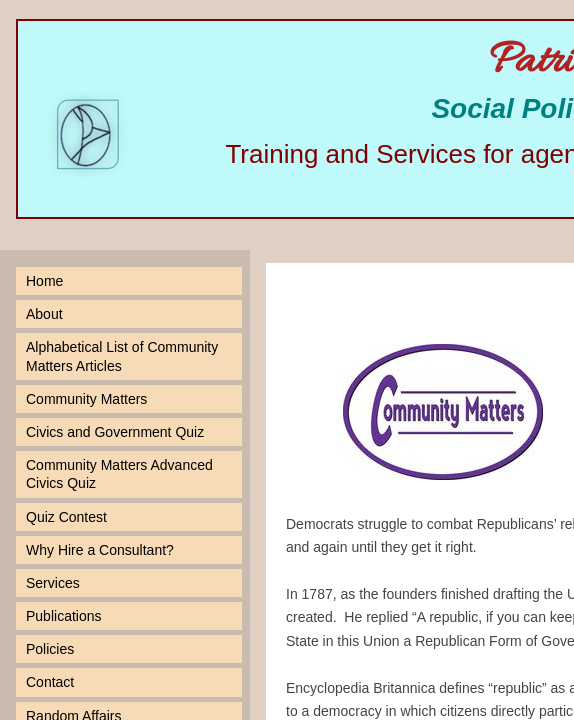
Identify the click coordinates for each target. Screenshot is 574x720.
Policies (50, 649)
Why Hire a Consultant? (100, 550)
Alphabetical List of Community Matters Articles (122, 356)
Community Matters (86, 399)
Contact (50, 682)
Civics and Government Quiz (115, 432)
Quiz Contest (66, 517)
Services (53, 583)
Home (44, 281)
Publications (64, 616)
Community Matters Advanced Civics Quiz (119, 474)
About (44, 314)
